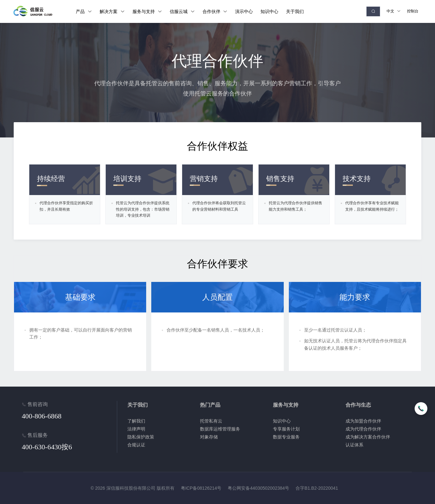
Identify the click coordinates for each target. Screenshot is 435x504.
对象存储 (209, 437)
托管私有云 (211, 421)
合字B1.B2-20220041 (317, 488)
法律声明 (136, 429)
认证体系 (354, 445)
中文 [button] (394, 11)
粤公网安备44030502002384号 (258, 488)
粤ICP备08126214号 (201, 488)
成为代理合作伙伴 (363, 429)
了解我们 (136, 421)
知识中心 (282, 421)
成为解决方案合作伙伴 (368, 437)
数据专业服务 (286, 437)
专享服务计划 (286, 429)
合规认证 (136, 445)
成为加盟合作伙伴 (363, 421)
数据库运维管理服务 (220, 429)
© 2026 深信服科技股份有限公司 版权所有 (133, 488)
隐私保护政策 (141, 437)
